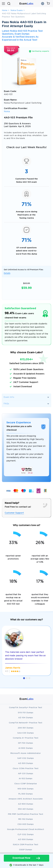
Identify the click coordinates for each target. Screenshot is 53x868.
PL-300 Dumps (26, 794)
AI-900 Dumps (26, 748)
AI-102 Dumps (26, 779)
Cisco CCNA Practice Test (26, 768)
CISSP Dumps (26, 850)
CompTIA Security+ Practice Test (26, 708)
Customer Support (14, 513)
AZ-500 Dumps (26, 839)
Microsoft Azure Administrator (26, 753)
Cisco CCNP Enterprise (26, 784)
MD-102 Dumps (26, 819)
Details (7, 273)
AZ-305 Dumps (26, 763)
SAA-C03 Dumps (26, 733)
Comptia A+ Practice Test (26, 738)
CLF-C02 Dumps (26, 834)
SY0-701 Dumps (26, 713)
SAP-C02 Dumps (26, 758)
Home (5, 10)
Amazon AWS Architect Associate (26, 799)
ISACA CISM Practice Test (26, 845)
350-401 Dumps (26, 809)
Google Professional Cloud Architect (25, 829)
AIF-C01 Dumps (26, 774)
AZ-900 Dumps (26, 804)
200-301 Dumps (26, 728)
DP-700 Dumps (26, 743)
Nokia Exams (17, 10)
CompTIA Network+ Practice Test (26, 723)
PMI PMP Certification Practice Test (25, 814)
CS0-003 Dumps (26, 824)
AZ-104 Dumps (26, 718)
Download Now (26, 858)
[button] (24, 678)
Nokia (7, 112)
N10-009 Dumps (26, 789)
